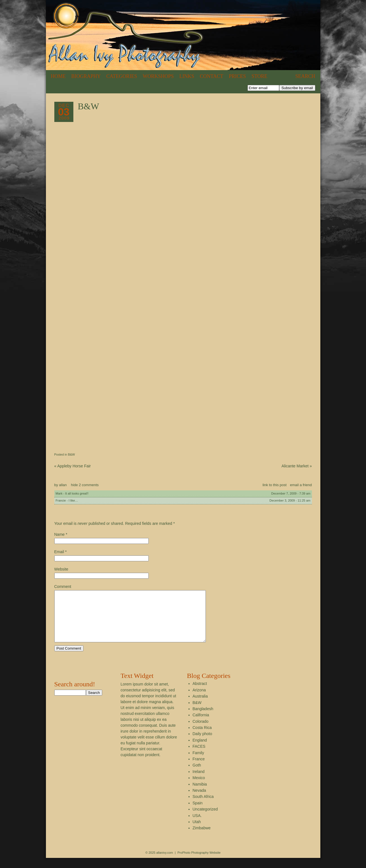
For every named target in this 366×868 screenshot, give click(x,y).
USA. (197, 826)
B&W (71, 454)
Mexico (199, 788)
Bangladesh (203, 719)
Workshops (158, 76)
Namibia (200, 794)
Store (259, 76)
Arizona (199, 700)
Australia (200, 706)
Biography (86, 76)
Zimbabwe (202, 838)
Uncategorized (205, 819)
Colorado (201, 731)
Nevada (199, 800)
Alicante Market (297, 466)
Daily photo (202, 744)
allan (63, 485)
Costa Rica (202, 738)
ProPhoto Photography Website (199, 863)
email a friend (301, 485)
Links (187, 76)
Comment (63, 587)
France (199, 769)
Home (58, 76)
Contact (212, 76)
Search (305, 76)
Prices (237, 76)
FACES (199, 756)
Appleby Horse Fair (73, 466)
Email (59, 552)
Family (198, 763)
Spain (198, 813)
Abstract (200, 694)
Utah (197, 832)
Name (60, 534)
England (200, 750)
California (201, 725)
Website (61, 569)
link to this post (274, 485)
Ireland (199, 782)
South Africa (203, 807)
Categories (122, 76)
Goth (197, 775)
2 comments (85, 485)
